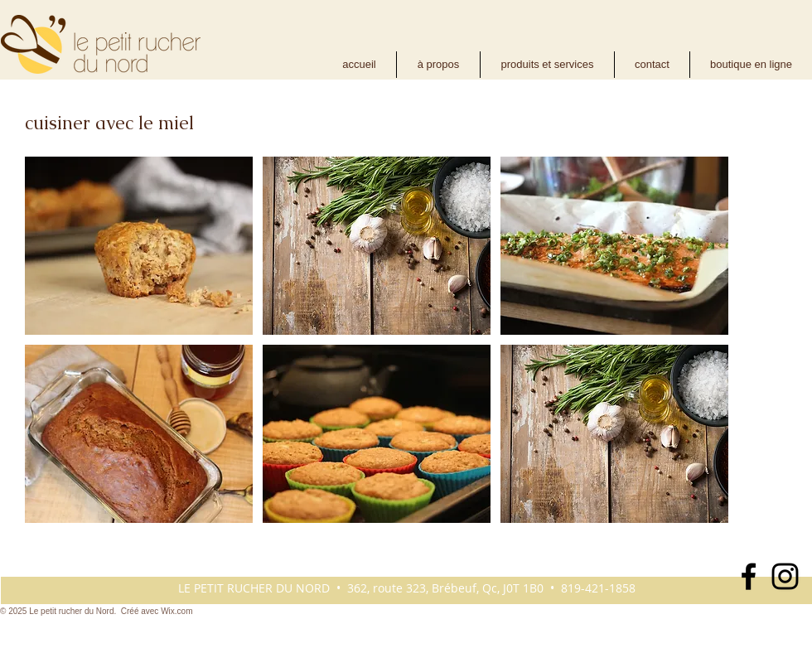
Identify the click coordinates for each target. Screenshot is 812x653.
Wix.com (176, 611)
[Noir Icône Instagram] (785, 576)
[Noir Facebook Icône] (749, 576)
